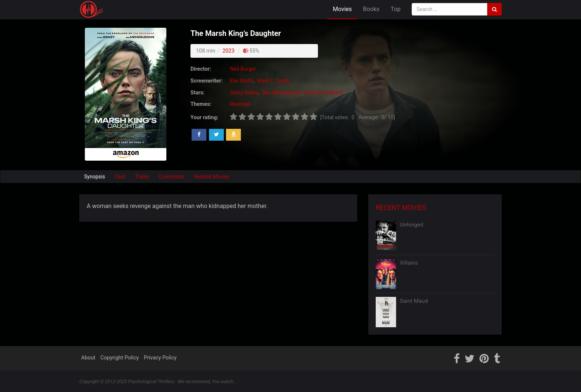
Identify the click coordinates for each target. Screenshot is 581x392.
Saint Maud (414, 301)
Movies (342, 9)
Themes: (201, 104)
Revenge (240, 104)
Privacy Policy (160, 358)
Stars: (197, 93)
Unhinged (411, 225)
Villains (409, 263)
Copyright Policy (120, 358)
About (88, 358)
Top (396, 9)
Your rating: (204, 118)
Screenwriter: (207, 81)
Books (371, 9)
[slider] (273, 117)
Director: (201, 69)
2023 (228, 51)
